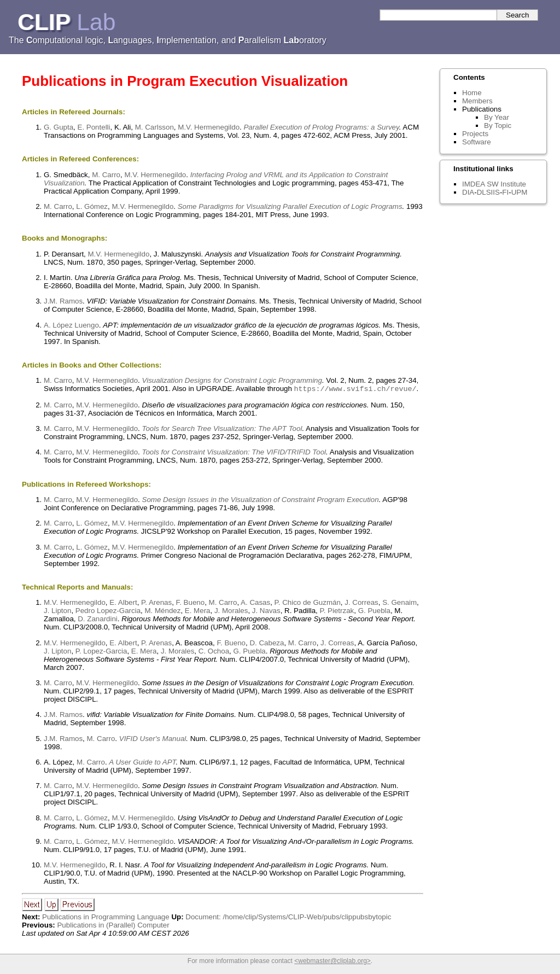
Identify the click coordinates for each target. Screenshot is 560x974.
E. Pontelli (94, 127)
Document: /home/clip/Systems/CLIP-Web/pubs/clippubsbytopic (288, 918)
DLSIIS (488, 192)
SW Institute (506, 184)
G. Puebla (374, 612)
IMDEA (473, 184)
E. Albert (123, 603)
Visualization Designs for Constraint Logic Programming (232, 380)
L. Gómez (92, 206)
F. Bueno (191, 603)
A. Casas (255, 603)
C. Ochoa (214, 652)
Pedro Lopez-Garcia (108, 612)
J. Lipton (57, 612)
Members (477, 101)
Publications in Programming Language (106, 918)
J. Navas (266, 612)
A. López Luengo (71, 325)
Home (472, 93)
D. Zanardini (98, 620)
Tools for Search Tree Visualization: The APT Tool (222, 430)
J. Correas (361, 603)
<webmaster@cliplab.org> (332, 962)
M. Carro (106, 175)
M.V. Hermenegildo (209, 127)
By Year (497, 117)
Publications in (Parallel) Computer (113, 926)
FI (505, 192)
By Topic (498, 126)
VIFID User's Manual (153, 740)
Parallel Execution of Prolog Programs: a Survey (321, 127)
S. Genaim (399, 603)
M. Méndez (162, 612)
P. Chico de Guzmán (308, 603)
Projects (475, 134)
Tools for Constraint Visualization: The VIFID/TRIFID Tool (234, 453)
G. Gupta (59, 127)
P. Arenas (156, 603)
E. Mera (198, 612)
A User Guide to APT (142, 763)
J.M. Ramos (63, 301)
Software (477, 142)
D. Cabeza (267, 644)
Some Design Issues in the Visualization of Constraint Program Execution (261, 501)
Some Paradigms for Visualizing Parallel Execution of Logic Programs (290, 206)
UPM (520, 192)
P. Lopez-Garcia (101, 652)
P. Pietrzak (337, 612)
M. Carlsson (154, 127)
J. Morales (231, 612)
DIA (468, 192)
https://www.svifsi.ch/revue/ (355, 389)
